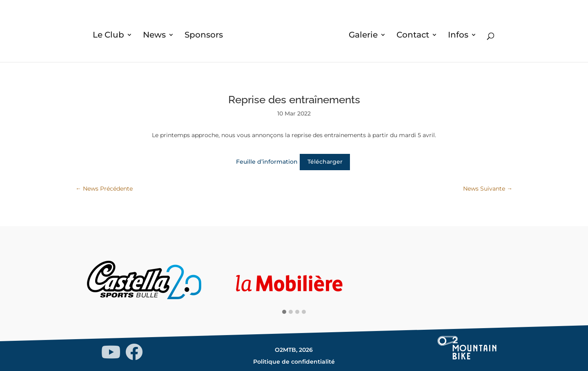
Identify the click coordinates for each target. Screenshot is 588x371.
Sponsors (204, 36)
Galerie (363, 36)
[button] (284, 312)
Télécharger (325, 162)
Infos (458, 36)
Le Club (108, 36)
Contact (413, 36)
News (154, 36)
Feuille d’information (267, 162)
